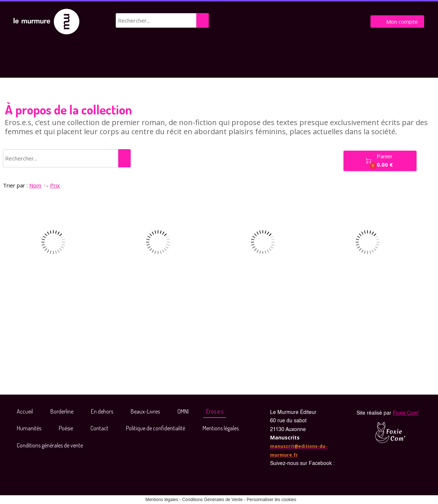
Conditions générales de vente (50, 445)
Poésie (66, 428)
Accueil (25, 411)
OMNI (183, 411)
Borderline (62, 411)
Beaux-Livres (145, 411)
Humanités (29, 428)
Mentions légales (221, 428)
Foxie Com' (406, 413)
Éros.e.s (215, 411)
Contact (99, 428)
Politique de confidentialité (155, 428)
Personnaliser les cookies (272, 500)
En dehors (102, 411)
